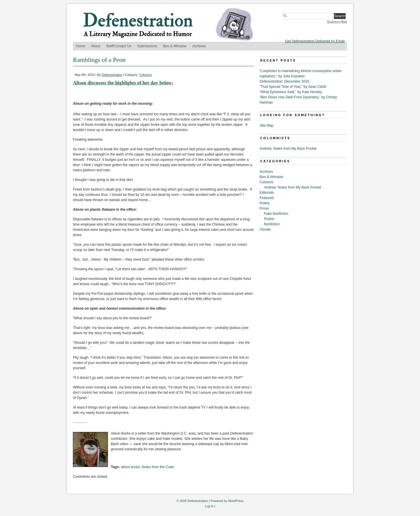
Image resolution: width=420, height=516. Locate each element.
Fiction (269, 219)
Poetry (265, 203)
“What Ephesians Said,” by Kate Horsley (291, 92)
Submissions (147, 46)
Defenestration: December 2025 (284, 81)
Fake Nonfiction (276, 214)
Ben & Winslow (175, 46)
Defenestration (112, 75)
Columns (146, 75)
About (96, 46)
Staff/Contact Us (119, 46)
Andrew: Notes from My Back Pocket (288, 149)
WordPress (236, 501)
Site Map (266, 125)
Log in (209, 506)
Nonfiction (272, 224)
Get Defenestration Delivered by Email (315, 41)
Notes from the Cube (158, 467)
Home (80, 46)
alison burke (130, 467)
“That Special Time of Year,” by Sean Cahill (293, 87)
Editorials (267, 193)
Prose (264, 208)
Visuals (265, 229)
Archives (199, 46)
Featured (267, 198)
